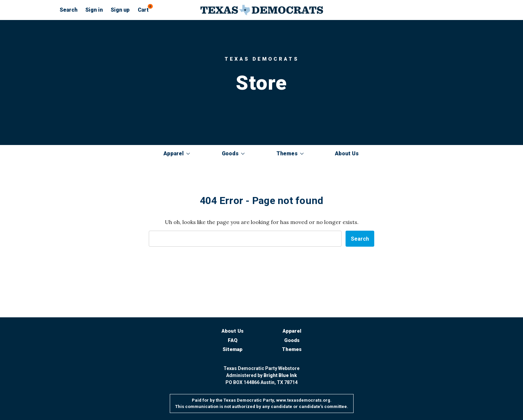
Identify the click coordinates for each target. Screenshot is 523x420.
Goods (233, 153)
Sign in (94, 10)
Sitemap (232, 349)
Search (69, 10)
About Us (347, 153)
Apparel (177, 153)
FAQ (233, 340)
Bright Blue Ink (280, 375)
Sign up (120, 10)
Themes (290, 153)
